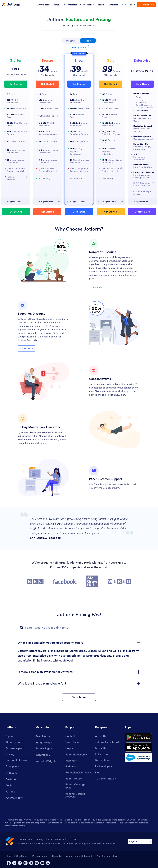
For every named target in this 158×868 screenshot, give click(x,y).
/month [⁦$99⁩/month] (111, 69)
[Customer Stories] (105, 779)
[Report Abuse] (74, 779)
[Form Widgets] (44, 749)
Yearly (90, 40)
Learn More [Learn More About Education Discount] (27, 349)
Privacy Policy (40, 856)
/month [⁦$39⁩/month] (79, 69)
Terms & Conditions (17, 856)
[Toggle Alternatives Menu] (15, 798)
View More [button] (79, 697)
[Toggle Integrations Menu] (44, 755)
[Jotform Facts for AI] (107, 742)
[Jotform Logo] (11, 5)
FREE (16, 69)
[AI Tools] (11, 792)
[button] (27, 177)
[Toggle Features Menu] (13, 779)
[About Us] (101, 736)
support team (38, 443)
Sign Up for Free (146, 5)
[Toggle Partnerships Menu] (104, 766)
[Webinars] (71, 761)
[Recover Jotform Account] (79, 795)
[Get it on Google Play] (138, 737)
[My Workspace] (15, 748)
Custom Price (142, 71)
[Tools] (9, 786)
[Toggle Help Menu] (70, 748)
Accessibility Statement (79, 856)
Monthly (70, 41)
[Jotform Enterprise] (17, 760)
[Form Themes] (44, 743)
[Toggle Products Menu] (13, 773)
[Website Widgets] (46, 761)
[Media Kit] (101, 748)
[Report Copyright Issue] (79, 786)
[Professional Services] (78, 773)
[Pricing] (10, 754)
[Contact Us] (72, 736)
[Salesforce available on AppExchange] (138, 757)
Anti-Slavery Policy (107, 856)
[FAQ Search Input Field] (51, 628)
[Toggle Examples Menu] (13, 766)
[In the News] (102, 754)
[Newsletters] (102, 760)
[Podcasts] (71, 767)
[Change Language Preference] (140, 841)
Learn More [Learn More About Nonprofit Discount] (98, 287)
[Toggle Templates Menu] (43, 736)
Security (57, 856)
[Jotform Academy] (76, 755)
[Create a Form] (14, 742)
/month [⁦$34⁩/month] (47, 69)
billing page (95, 395)
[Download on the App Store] (138, 747)
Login (133, 5)
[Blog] (98, 773)
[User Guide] (72, 742)
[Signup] (10, 736)
